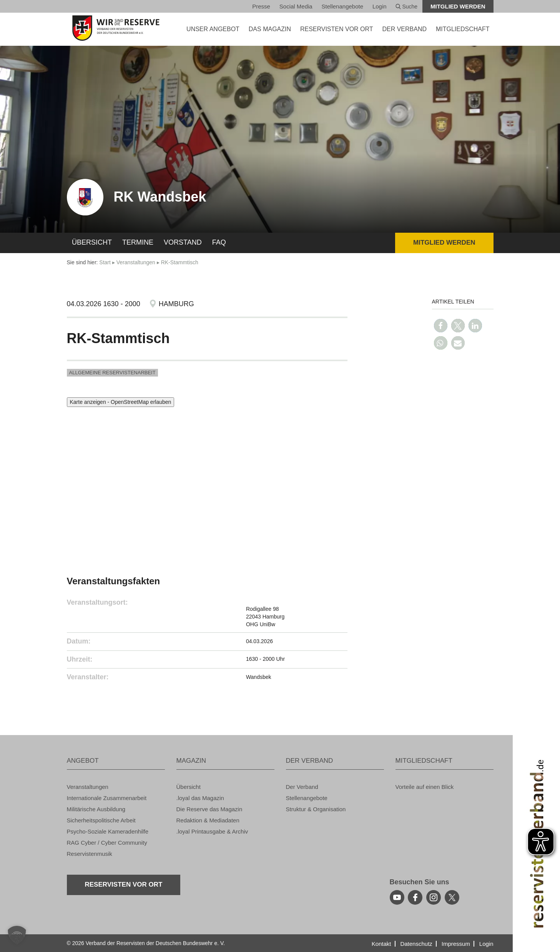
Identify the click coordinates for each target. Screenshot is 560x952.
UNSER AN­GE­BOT (213, 29)
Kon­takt (381, 944)
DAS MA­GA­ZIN (270, 29)
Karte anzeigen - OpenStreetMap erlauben (121, 402)
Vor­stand (183, 242)
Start (105, 262)
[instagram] (434, 897)
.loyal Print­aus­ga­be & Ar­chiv (212, 831)
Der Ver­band (302, 787)
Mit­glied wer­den (458, 6)
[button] (441, 326)
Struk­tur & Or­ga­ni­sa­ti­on (316, 809)
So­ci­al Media (296, 6)
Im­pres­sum (456, 944)
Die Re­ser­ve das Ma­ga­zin (209, 809)
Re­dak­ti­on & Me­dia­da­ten (208, 820)
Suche (407, 7)
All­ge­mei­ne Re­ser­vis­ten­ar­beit (112, 373)
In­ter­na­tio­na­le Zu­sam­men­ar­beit (107, 798)
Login (380, 6)
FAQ (219, 242)
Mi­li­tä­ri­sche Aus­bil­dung (96, 809)
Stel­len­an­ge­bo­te (342, 6)
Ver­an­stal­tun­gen (136, 262)
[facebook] (415, 897)
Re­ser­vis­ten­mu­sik (90, 854)
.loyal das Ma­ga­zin (200, 798)
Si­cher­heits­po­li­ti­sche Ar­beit (101, 820)
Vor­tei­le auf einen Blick (425, 787)
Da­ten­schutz (416, 944)
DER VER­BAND (404, 29)
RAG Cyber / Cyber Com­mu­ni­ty (107, 843)
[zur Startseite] (116, 28)
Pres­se (261, 6)
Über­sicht (92, 242)
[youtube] (397, 897)
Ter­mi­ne (138, 242)
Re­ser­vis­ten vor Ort (337, 29)
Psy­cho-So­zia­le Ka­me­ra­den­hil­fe (108, 831)
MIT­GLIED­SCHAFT (463, 29)
